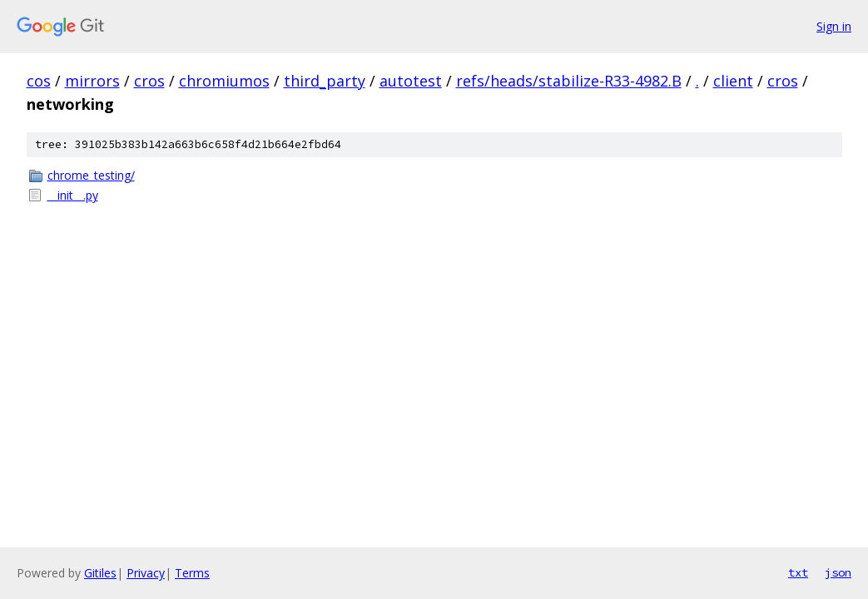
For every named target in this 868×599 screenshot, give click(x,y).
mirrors (92, 81)
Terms (192, 573)
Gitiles (100, 573)
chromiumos (224, 81)
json (838, 572)
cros (149, 81)
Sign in (834, 26)
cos (39, 81)
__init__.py (73, 195)
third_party (325, 81)
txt (798, 572)
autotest (411, 81)
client (733, 81)
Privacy (146, 573)
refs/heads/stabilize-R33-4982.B (569, 81)
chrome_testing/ (91, 175)
